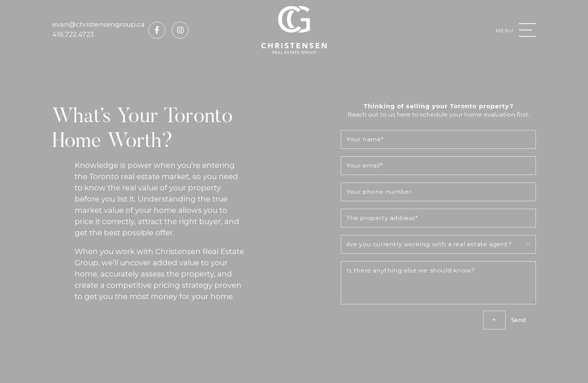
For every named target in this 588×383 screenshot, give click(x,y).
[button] (516, 30)
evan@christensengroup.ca (98, 24)
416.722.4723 (73, 34)
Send (519, 320)
